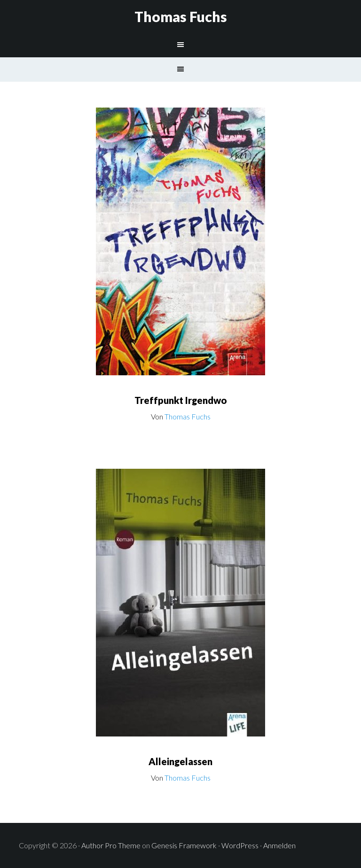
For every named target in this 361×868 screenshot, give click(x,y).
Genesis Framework (184, 845)
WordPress (240, 845)
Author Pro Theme (111, 845)
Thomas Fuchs (181, 16)
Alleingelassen (180, 761)
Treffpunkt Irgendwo (181, 400)
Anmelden (279, 845)
